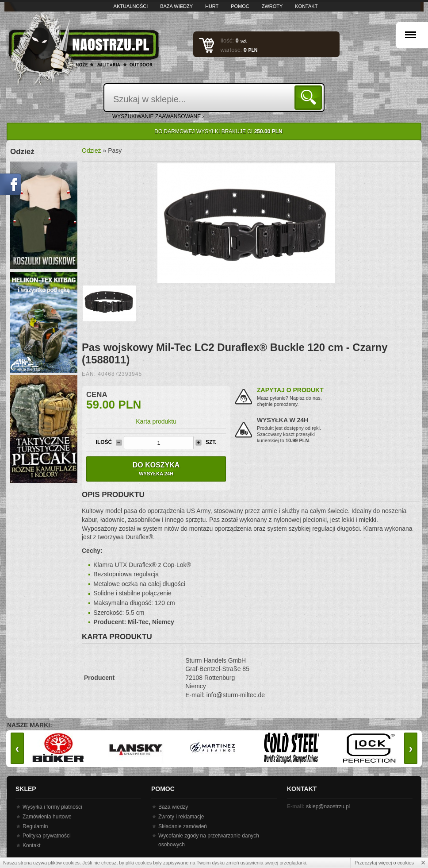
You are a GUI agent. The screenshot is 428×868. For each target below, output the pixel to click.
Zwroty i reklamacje (181, 817)
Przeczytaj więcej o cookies (384, 863)
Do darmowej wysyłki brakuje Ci (218, 131)
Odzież (92, 150)
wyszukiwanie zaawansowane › (158, 116)
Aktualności (131, 6)
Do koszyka (156, 469)
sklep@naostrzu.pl (328, 806)
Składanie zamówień (183, 826)
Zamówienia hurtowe (47, 817)
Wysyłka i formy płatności (52, 807)
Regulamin (35, 826)
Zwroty (272, 6)
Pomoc (240, 6)
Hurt (212, 6)
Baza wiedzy (176, 6)
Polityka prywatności (47, 836)
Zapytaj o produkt (290, 390)
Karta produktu (156, 421)
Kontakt (306, 6)
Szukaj (310, 97)
